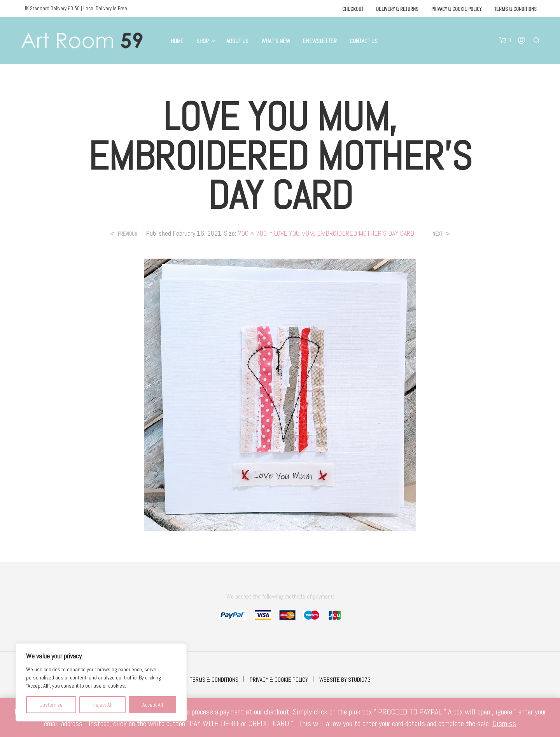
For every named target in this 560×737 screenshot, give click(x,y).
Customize (51, 705)
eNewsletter (320, 41)
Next (437, 234)
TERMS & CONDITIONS (214, 680)
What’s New (276, 41)
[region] (101, 682)
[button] (505, 40)
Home (177, 41)
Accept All (153, 705)
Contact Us (364, 41)
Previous (128, 234)
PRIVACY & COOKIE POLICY (279, 680)
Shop (203, 41)
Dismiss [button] (504, 723)
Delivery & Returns (397, 9)
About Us (237, 41)
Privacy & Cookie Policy (456, 9)
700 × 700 (252, 233)
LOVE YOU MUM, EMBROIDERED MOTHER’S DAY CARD (344, 233)
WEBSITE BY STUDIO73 (345, 680)
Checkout (353, 9)
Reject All (102, 705)
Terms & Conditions (515, 9)
